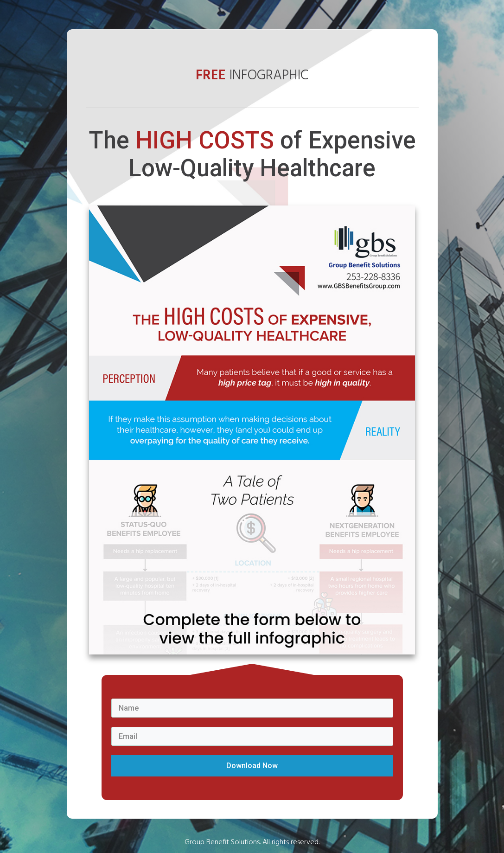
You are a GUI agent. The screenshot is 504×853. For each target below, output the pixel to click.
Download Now (252, 766)
